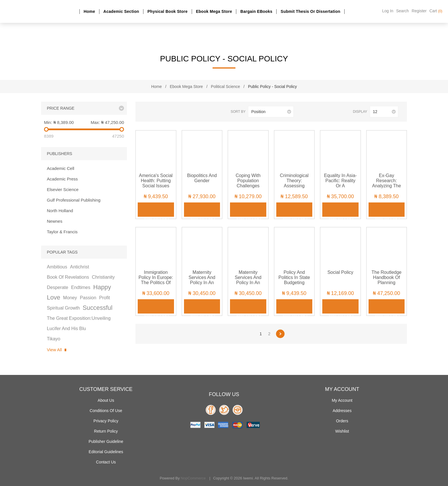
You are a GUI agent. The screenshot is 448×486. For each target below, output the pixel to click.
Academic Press (62, 179)
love (54, 297)
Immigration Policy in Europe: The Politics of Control (156, 280)
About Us (106, 400)
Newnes (55, 221)
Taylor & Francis (62, 232)
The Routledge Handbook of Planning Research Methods (386, 283)
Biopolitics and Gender (202, 178)
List (156, 112)
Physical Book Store (168, 11)
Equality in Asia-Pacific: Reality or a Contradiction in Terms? (340, 186)
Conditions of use (106, 411)
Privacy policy (106, 421)
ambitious (57, 267)
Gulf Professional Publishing (74, 200)
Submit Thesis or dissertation (310, 11)
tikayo (54, 339)
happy (102, 287)
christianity (103, 277)
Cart (436, 11)
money (70, 298)
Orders (342, 421)
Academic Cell (61, 168)
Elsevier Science (63, 189)
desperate (58, 287)
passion (88, 298)
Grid (147, 112)
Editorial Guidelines (106, 452)
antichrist (80, 267)
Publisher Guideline (106, 441)
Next (280, 334)
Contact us (106, 462)
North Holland (60, 211)
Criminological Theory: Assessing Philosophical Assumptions (294, 186)
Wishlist (342, 431)
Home (89, 11)
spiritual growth (63, 308)
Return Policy (106, 431)
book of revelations (68, 277)
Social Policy (340, 272)
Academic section (121, 11)
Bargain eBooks (256, 11)
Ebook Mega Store (214, 11)
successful (97, 308)
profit (105, 298)
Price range (61, 108)
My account (342, 400)
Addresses (342, 411)
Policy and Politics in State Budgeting (294, 277)
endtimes (81, 287)
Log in (388, 11)
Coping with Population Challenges (248, 181)
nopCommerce (193, 478)
